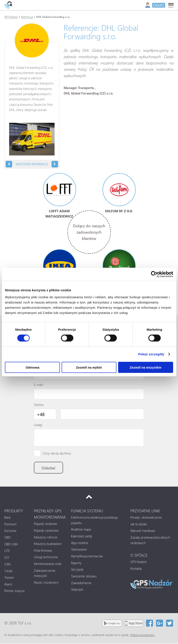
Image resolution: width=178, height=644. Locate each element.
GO (7, 558)
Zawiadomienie (81, 583)
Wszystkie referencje (32, 164)
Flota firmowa (43, 551)
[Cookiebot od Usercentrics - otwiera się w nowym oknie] (154, 274)
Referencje (27, 17)
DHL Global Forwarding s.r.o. (53, 17)
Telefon (39, 405)
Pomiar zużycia (14, 591)
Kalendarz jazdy (82, 536)
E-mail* (39, 385)
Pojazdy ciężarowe (46, 531)
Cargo (8, 571)
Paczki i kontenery (46, 583)
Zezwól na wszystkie (146, 367)
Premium (10, 524)
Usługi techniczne (46, 558)
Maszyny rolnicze (46, 538)
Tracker (9, 578)
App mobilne (80, 543)
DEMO (159, 5)
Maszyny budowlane (48, 544)
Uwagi (38, 425)
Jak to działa (139, 524)
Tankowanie (79, 550)
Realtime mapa (81, 530)
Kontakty (136, 569)
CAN (7, 565)
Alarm (8, 585)
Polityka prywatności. (142, 635)
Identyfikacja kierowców (87, 556)
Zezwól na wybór (89, 367)
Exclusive (10, 531)
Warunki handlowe (143, 531)
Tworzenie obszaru (84, 577)
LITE (7, 551)
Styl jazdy (77, 570)
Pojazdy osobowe (46, 524)
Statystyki (77, 590)
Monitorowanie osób (48, 564)
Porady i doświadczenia (146, 518)
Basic (8, 518)
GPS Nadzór (11, 17)
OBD (7, 538)
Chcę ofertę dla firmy (57, 453)
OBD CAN (11, 545)
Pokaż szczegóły (151, 354)
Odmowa (32, 367)
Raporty (76, 563)
